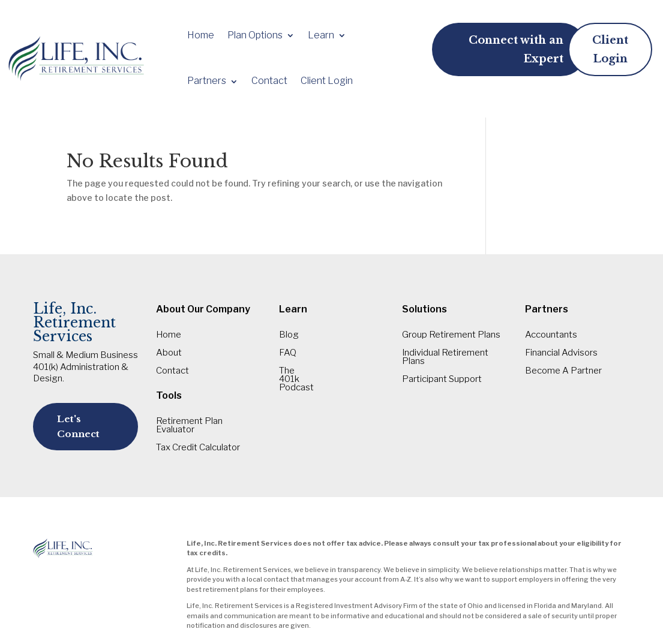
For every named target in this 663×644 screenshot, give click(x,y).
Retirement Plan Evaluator (189, 426)
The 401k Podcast (296, 380)
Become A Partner (563, 371)
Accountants (551, 335)
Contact (269, 81)
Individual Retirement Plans (445, 357)
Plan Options (255, 35)
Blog (289, 335)
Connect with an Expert (516, 49)
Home (201, 35)
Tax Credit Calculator (198, 448)
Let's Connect (78, 427)
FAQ (288, 353)
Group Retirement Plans (451, 335)
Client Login (327, 81)
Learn (321, 35)
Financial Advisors (561, 353)
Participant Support (442, 380)
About (169, 353)
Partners (207, 81)
